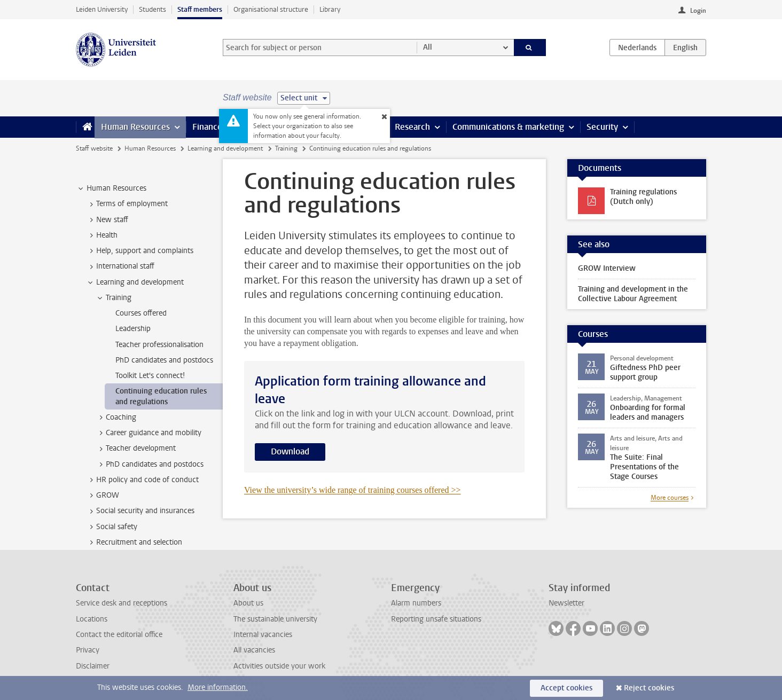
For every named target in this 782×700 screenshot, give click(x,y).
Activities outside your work (279, 666)
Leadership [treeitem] (133, 329)
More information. (218, 687)
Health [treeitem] (102, 235)
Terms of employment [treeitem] (127, 204)
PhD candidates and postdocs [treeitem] (164, 360)
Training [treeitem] (114, 298)
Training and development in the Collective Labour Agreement (633, 294)
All (428, 47)
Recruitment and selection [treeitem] (134, 542)
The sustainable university (275, 619)
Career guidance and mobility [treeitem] (148, 433)
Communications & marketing (508, 127)
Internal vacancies (263, 635)
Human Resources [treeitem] (111, 188)
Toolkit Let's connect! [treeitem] (150, 376)
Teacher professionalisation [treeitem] (159, 345)
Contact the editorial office (119, 635)
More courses (670, 498)
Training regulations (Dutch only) (643, 197)
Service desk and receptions (122, 603)
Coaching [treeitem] (116, 418)
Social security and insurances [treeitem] (140, 511)
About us (248, 603)
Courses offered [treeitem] (141, 313)
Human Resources (135, 127)
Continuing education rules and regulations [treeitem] (161, 396)
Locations (92, 619)
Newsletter (566, 603)
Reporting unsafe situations (436, 619)
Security (602, 127)
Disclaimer (93, 666)
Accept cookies (566, 688)
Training (286, 148)
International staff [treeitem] (120, 266)
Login (698, 11)
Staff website (94, 148)
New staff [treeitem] (107, 220)
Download (290, 451)
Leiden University (102, 9)
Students (153, 9)
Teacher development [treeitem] (136, 449)
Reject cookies (649, 688)
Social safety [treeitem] (112, 527)
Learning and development (225, 148)
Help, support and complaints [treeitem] (140, 251)
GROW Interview (607, 268)
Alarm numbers (416, 603)
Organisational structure (271, 9)
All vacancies (254, 650)
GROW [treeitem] (103, 495)
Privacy (88, 650)
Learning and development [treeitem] (135, 282)
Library (330, 9)
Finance (207, 127)
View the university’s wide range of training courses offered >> (353, 490)
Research (412, 127)
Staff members (200, 9)
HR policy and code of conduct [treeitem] (142, 480)
